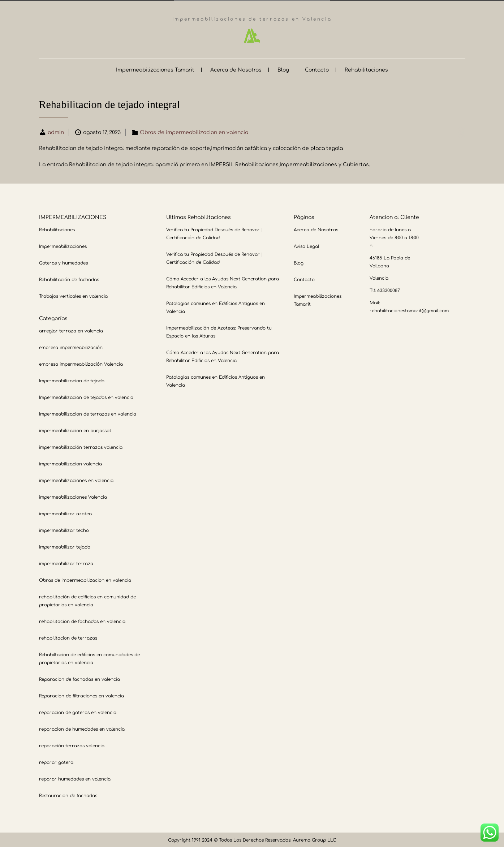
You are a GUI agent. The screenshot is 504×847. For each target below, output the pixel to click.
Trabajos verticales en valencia (73, 295)
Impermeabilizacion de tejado (72, 380)
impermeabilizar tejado (65, 546)
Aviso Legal (306, 245)
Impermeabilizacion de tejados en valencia (86, 396)
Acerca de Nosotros (236, 69)
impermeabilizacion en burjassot (75, 430)
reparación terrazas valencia (72, 745)
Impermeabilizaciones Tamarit (155, 69)
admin (56, 131)
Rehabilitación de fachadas (69, 279)
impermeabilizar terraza (66, 563)
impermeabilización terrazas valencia (81, 446)
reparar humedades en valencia (75, 778)
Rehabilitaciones (366, 69)
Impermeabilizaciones (63, 245)
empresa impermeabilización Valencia (81, 363)
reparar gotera (56, 761)
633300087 (389, 289)
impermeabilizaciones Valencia (73, 496)
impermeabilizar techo (64, 529)
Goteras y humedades (63, 262)
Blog (283, 69)
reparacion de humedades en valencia (82, 728)
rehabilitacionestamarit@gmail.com (409, 310)
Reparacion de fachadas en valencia (79, 678)
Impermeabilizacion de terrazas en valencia (88, 413)
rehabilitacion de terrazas (68, 637)
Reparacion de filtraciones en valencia (81, 695)
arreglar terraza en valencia (71, 330)
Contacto (317, 69)
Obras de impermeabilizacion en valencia (194, 131)
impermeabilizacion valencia (70, 463)
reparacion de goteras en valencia (78, 711)
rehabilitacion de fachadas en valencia (82, 620)
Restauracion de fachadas (68, 795)
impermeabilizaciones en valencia (76, 480)
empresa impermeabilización (71, 347)
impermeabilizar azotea (65, 513)
